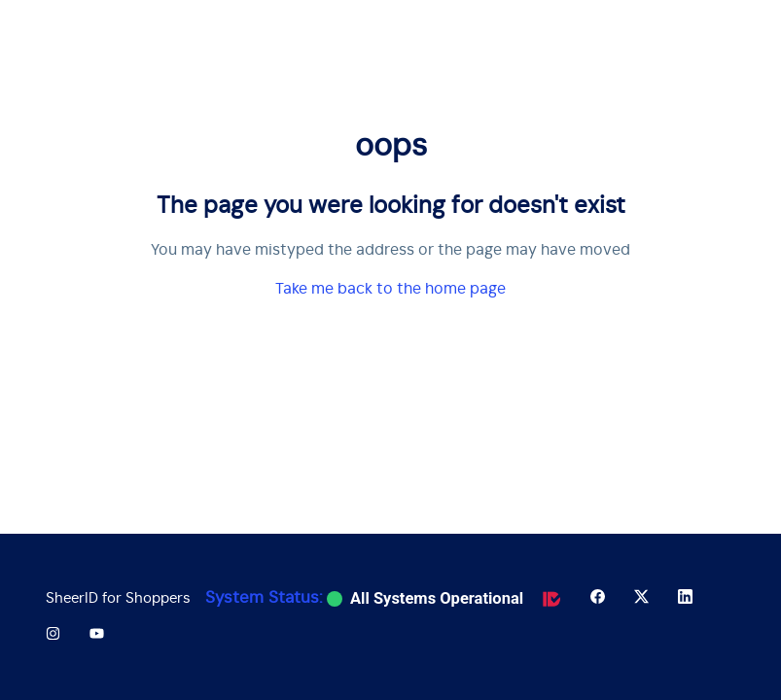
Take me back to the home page (390, 289)
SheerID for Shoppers (118, 598)
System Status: (264, 598)
